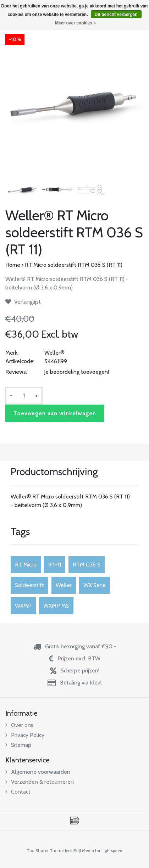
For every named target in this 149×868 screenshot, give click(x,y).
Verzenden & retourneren (40, 782)
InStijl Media (82, 850)
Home (13, 265)
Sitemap (18, 745)
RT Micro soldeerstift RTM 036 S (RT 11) (74, 265)
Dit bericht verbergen (116, 15)
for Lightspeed (109, 850)
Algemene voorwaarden (38, 772)
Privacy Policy (25, 735)
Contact (18, 792)
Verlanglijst (23, 302)
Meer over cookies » (75, 23)
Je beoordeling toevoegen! (76, 372)
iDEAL (75, 821)
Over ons (19, 725)
